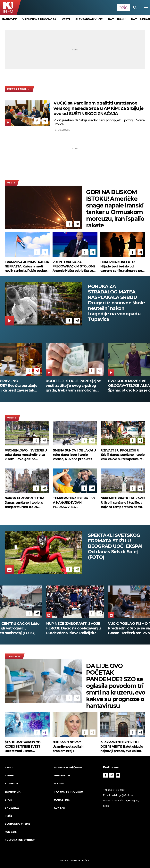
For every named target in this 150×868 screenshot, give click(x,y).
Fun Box (11, 832)
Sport (9, 800)
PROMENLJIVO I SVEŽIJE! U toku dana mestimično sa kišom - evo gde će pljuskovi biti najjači (26, 455)
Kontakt (60, 808)
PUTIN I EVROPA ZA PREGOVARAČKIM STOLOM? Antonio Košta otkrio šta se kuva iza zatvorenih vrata (74, 267)
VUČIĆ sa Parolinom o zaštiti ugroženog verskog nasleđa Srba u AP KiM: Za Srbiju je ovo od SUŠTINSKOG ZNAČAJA (98, 108)
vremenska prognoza (39, 19)
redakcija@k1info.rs (122, 795)
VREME (12, 418)
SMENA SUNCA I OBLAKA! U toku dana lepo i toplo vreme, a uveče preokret (74, 455)
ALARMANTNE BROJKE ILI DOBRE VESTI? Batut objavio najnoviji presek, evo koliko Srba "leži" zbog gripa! (122, 747)
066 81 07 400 (116, 790)
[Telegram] (45, 121)
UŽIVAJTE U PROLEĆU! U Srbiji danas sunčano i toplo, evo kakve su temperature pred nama (123, 455)
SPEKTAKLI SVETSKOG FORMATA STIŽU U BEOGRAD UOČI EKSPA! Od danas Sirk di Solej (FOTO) (115, 546)
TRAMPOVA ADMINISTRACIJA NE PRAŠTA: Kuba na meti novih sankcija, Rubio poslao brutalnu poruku (27, 267)
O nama (59, 784)
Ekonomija (12, 792)
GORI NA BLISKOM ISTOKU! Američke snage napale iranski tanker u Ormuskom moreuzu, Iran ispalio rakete (115, 209)
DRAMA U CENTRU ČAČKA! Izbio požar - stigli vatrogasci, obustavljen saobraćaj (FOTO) (74, 628)
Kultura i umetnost (20, 840)
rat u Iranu (117, 19)
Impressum (62, 775)
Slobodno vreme (17, 824)
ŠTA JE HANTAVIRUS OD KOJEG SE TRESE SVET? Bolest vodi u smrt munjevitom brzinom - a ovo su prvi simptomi (26, 747)
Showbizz (12, 808)
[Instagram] (112, 775)
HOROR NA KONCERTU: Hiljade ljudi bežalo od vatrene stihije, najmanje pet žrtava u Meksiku (122, 267)
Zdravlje (14, 656)
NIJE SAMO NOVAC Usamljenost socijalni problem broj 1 (68, 747)
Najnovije (9, 19)
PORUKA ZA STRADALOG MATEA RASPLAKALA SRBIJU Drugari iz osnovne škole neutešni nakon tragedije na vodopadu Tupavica (116, 303)
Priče (8, 816)
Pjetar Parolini (19, 89)
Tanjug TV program (69, 792)
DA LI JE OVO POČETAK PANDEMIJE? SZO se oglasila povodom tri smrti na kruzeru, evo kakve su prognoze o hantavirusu (116, 686)
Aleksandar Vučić (89, 19)
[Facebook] (37, 121)
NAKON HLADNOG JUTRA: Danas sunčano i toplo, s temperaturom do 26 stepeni (25, 503)
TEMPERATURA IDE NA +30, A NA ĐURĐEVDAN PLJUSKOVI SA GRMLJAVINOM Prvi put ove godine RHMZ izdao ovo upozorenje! (75, 503)
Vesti (11, 183)
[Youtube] (118, 775)
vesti (66, 19)
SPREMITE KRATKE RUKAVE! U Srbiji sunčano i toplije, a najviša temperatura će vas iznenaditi (123, 503)
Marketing (62, 800)
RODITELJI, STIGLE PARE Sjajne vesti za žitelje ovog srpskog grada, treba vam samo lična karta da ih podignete (73, 386)
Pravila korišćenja (68, 767)
